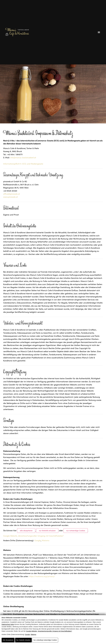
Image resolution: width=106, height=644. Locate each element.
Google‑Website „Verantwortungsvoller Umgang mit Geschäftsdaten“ (49, 631)
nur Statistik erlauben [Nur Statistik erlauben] (47, 531)
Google (27, 634)
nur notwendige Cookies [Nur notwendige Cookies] (76, 531)
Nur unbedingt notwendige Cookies (45, 640)
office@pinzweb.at (12, 194)
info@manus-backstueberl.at (23, 158)
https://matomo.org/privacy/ (42, 576)
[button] (99, 32)
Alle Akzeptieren (8, 640)
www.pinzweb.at (11, 197)
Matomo (33, 634)
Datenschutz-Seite (8, 624)
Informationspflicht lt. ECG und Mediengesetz (23, 164)
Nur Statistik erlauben (23, 640)
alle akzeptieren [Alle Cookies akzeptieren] (26, 531)
